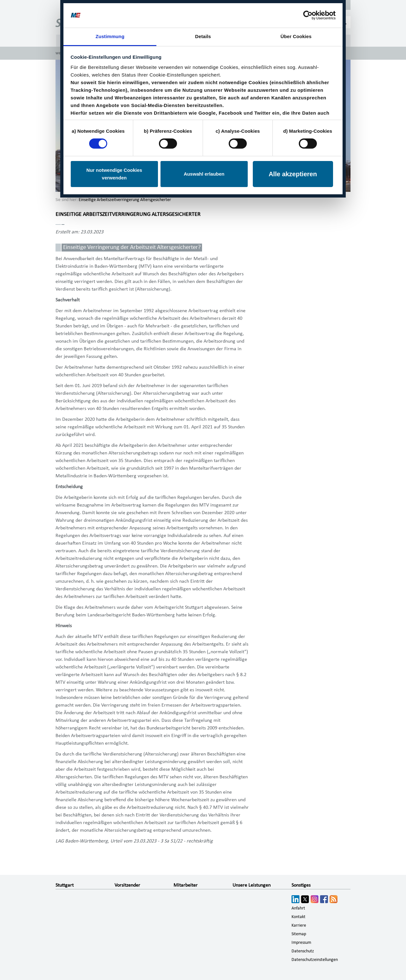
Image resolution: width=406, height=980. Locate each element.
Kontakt (298, 917)
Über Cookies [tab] (296, 36)
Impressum (301, 943)
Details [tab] (203, 36)
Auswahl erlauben (204, 174)
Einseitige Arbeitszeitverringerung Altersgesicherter (125, 200)
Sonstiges (301, 885)
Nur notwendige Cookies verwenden (114, 174)
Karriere (299, 925)
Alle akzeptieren (293, 174)
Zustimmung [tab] (110, 36)
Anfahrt (298, 908)
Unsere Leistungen (252, 885)
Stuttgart (65, 885)
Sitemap (299, 934)
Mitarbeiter (186, 885)
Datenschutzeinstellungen (315, 960)
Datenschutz (303, 951)
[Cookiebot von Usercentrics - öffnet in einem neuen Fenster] (308, 15)
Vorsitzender (127, 885)
